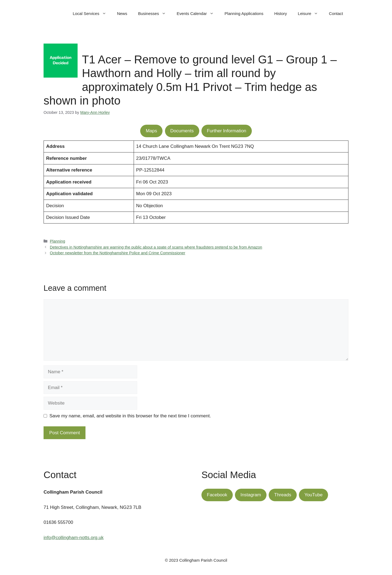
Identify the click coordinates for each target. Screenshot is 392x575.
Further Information (227, 131)
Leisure (311, 14)
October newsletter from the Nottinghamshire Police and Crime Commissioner (117, 253)
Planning (57, 241)
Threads (283, 495)
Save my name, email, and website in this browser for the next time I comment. (130, 416)
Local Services (92, 14)
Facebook (217, 495)
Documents (182, 131)
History (281, 13)
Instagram (251, 495)
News (122, 13)
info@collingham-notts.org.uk (73, 538)
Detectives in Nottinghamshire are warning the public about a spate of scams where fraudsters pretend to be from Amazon (156, 247)
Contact (336, 13)
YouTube (313, 495)
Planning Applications (244, 13)
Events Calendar (198, 14)
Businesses (155, 14)
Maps (151, 131)
